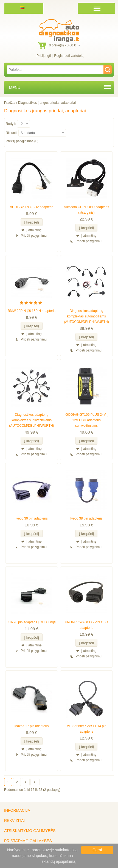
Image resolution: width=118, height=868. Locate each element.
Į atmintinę (34, 230)
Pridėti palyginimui (34, 236)
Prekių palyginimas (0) (22, 141)
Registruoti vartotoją (69, 56)
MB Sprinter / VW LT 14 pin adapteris (87, 729)
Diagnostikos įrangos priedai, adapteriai (47, 103)
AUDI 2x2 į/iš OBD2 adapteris (32, 207)
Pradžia (10, 103)
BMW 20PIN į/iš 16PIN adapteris (31, 311)
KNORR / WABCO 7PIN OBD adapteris (86, 625)
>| (35, 782)
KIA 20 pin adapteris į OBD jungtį (32, 622)
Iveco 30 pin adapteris (31, 518)
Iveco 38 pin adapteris (86, 518)
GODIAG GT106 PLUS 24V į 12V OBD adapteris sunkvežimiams (86, 420)
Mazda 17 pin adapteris (32, 726)
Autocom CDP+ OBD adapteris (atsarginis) (86, 210)
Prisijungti (44, 56)
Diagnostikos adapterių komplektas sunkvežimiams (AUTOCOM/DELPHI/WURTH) (32, 420)
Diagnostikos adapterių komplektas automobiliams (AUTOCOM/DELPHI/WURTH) (86, 316)
